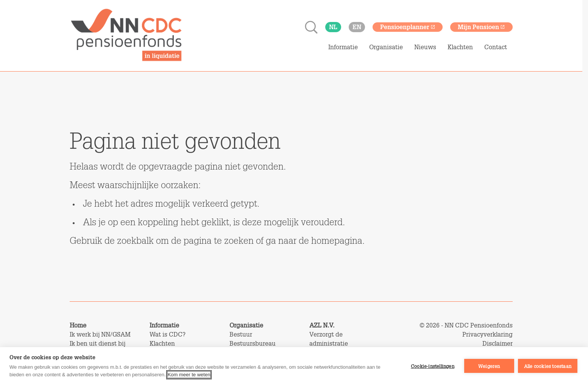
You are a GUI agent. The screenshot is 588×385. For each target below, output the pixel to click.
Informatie (343, 47)
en (357, 27)
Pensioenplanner (408, 27)
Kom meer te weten (189, 375)
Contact (496, 47)
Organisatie (386, 47)
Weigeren (489, 366)
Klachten (460, 47)
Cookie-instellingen (433, 366)
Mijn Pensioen (481, 27)
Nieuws (425, 47)
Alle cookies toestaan (548, 366)
